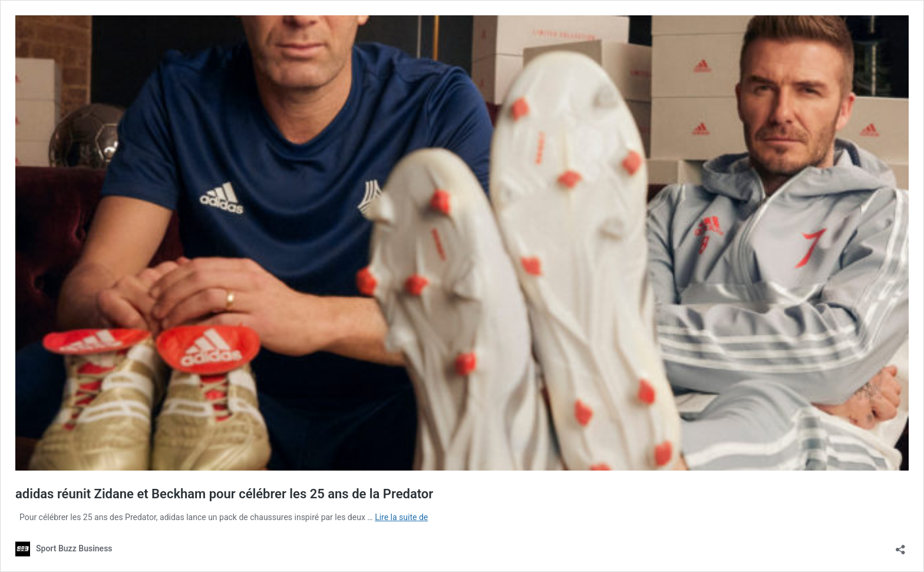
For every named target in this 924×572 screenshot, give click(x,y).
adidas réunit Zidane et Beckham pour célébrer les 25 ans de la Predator (224, 494)
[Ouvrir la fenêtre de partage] (900, 546)
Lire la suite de (401, 517)
